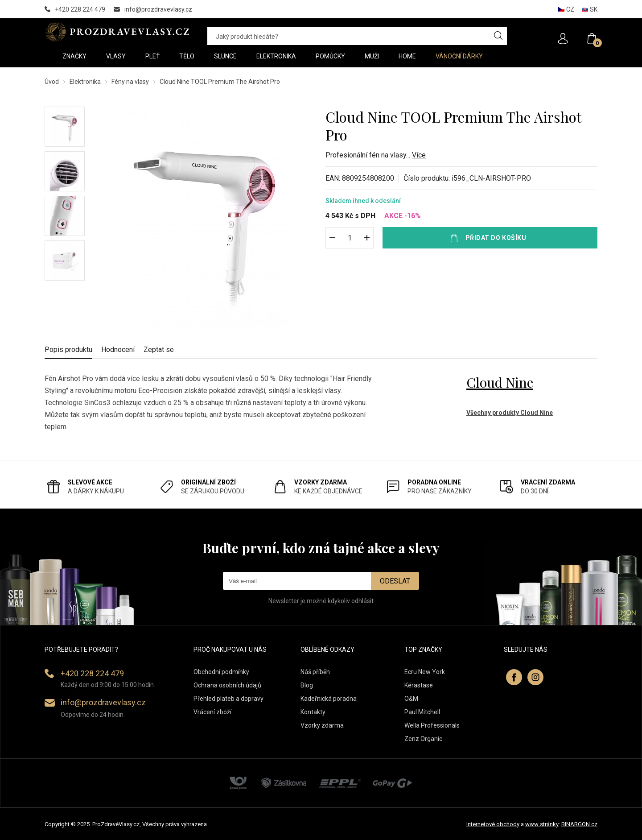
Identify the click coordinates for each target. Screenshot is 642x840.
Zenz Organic (423, 739)
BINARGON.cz (579, 824)
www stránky (542, 824)
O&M (411, 699)
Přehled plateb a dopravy (228, 699)
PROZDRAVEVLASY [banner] (117, 32)
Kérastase (419, 685)
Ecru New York (425, 672)
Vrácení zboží (212, 712)
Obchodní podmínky (221, 672)
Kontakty (313, 712)
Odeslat (395, 581)
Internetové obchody (493, 824)
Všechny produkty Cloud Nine (510, 413)
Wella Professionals (432, 725)
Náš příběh (315, 672)
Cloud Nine (500, 382)
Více (419, 155)
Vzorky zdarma (322, 725)
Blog (307, 685)
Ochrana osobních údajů (227, 685)
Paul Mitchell (422, 712)
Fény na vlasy (130, 82)
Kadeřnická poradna (329, 699)
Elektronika (85, 82)
